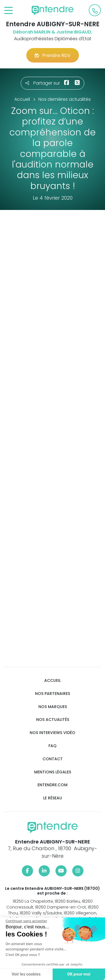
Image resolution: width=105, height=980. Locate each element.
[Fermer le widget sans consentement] (26, 921)
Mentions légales (53, 772)
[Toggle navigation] (9, 11)
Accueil (53, 681)
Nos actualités (53, 720)
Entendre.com (53, 785)
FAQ (53, 746)
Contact (53, 759)
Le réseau (53, 798)
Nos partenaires (53, 694)
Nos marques (53, 707)
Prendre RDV (53, 55)
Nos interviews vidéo (53, 733)
